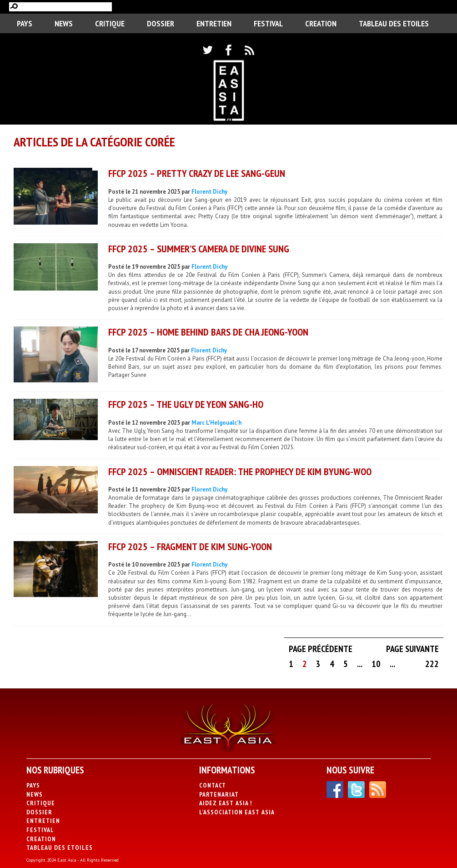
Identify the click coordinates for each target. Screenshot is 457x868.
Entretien (214, 23)
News (64, 23)
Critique (110, 23)
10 (376, 664)
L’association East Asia (237, 812)
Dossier (161, 23)
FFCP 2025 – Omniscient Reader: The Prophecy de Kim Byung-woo (240, 472)
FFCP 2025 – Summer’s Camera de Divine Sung (199, 249)
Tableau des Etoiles (394, 23)
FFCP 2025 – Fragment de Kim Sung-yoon (190, 547)
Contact (213, 785)
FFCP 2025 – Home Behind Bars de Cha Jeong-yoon (208, 332)
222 (432, 664)
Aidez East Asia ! (226, 803)
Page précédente (321, 649)
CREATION (321, 23)
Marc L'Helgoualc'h (216, 423)
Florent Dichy (209, 192)
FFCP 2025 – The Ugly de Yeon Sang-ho (186, 404)
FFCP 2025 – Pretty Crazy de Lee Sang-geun (197, 173)
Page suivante (412, 649)
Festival (268, 23)
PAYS (25, 23)
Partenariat (219, 794)
